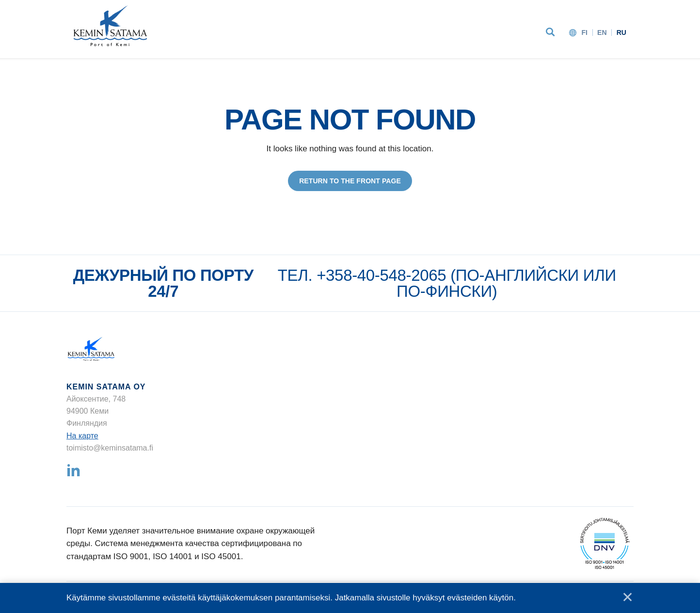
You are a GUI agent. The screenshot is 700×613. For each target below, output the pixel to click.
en (602, 32)
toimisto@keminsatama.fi (110, 448)
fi (584, 32)
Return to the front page (350, 181)
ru (621, 32)
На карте (82, 436)
